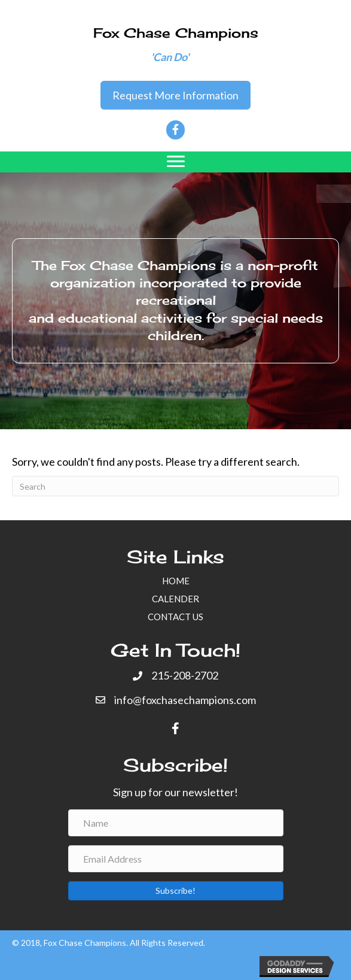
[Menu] (176, 162)
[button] (175, 95)
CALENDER (175, 599)
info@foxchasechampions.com (185, 700)
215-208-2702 (185, 675)
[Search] (175, 486)
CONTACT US (175, 617)
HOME (176, 581)
